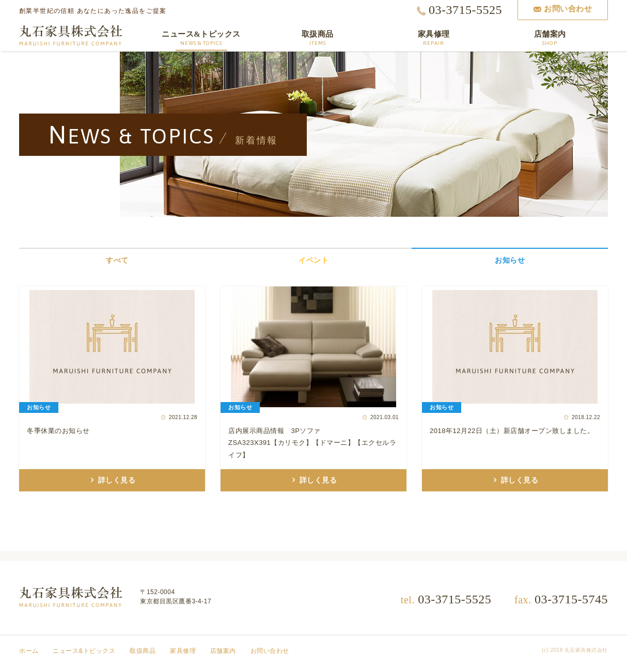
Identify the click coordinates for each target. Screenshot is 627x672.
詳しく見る (116, 480)
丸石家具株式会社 (71, 36)
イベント (314, 260)
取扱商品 (143, 651)
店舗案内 (223, 651)
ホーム (29, 651)
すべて (117, 260)
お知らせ (510, 260)
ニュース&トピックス (84, 651)
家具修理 (183, 651)
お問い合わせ (270, 651)
